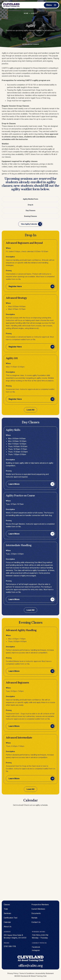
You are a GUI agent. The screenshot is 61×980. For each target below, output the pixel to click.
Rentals (34, 918)
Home (26, 13)
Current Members (38, 909)
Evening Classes (31, 216)
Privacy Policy (13, 973)
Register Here (15, 286)
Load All (30, 410)
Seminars (7, 913)
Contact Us (36, 922)
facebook (36, 947)
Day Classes (31, 210)
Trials (6, 909)
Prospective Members (40, 905)
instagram (36, 950)
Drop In (30, 205)
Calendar (7, 922)
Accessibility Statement (45, 973)
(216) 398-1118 (10, 946)
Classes (7, 905)
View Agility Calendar (29, 224)
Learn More (14, 484)
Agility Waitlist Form (30, 199)
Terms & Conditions (27, 973)
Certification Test (10, 918)
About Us (8, 927)
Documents (36, 913)
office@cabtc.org (31, 965)
